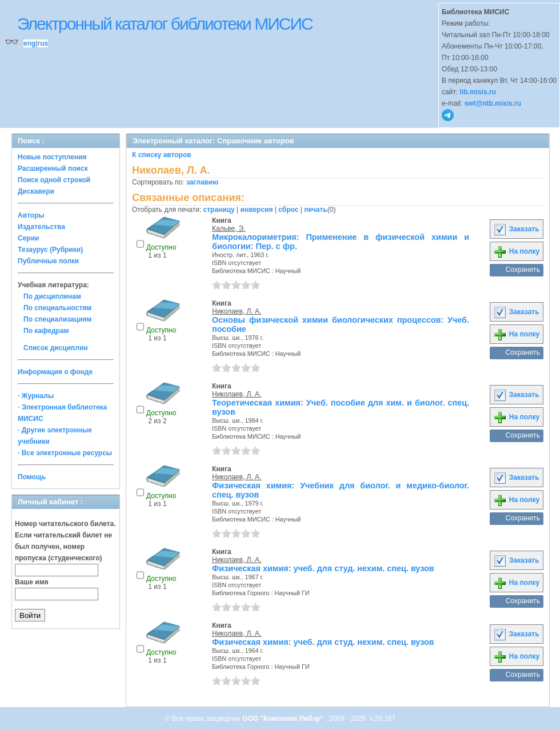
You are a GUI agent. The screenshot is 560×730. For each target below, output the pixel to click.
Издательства (41, 227)
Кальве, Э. (229, 228)
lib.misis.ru (478, 92)
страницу (219, 210)
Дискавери (36, 191)
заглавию (202, 182)
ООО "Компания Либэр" (284, 719)
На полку (516, 251)
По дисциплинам (52, 296)
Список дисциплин (56, 348)
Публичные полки (48, 261)
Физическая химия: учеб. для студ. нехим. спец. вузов (323, 568)
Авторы (31, 215)
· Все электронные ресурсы (65, 453)
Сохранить (523, 270)
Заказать (516, 229)
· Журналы (36, 396)
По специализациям (57, 319)
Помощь (32, 477)
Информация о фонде (55, 372)
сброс (288, 210)
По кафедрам (46, 331)
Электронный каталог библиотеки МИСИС (165, 24)
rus (43, 43)
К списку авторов (162, 155)
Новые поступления (52, 157)
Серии (28, 238)
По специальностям (57, 308)
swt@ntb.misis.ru (493, 103)
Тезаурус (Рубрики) (50, 250)
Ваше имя (32, 582)
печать (316, 210)
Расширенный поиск (53, 169)
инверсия (257, 210)
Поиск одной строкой (54, 180)
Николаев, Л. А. (237, 311)
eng (29, 43)
